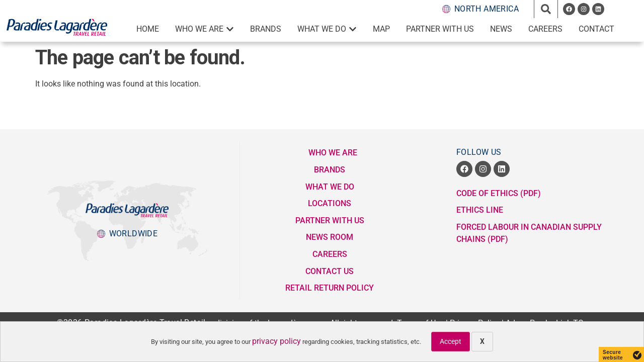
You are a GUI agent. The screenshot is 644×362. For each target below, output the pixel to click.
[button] (546, 9)
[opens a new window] (569, 9)
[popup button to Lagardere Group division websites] (128, 234)
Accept (451, 341)
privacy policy (276, 341)
